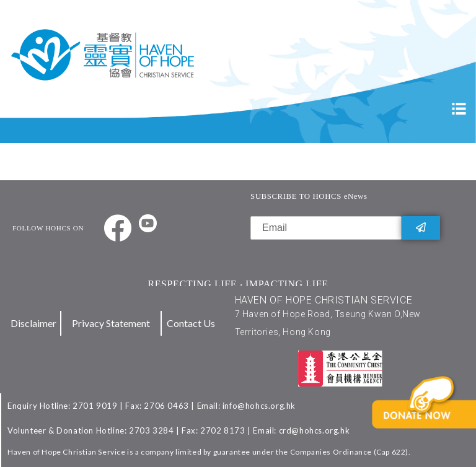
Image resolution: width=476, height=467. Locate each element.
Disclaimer (33, 323)
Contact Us (191, 323)
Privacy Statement (111, 323)
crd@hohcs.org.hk (315, 430)
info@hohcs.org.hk (259, 406)
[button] (431, 422)
